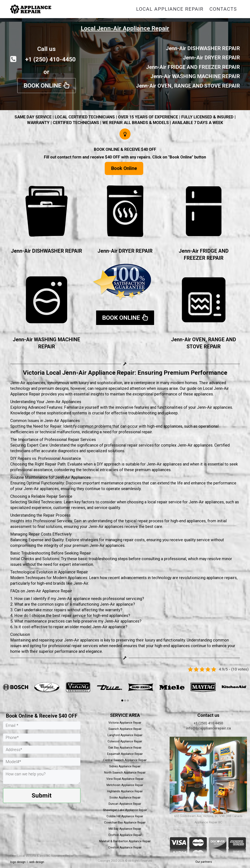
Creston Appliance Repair (125, 847)
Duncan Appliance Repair (125, 804)
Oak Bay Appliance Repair (125, 748)
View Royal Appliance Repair (125, 779)
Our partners (204, 862)
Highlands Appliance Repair (125, 791)
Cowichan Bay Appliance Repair (125, 822)
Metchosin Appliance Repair (125, 785)
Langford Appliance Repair (125, 735)
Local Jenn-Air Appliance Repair (125, 28)
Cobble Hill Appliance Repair (125, 816)
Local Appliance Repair (170, 9)
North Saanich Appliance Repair (125, 773)
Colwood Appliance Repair (125, 741)
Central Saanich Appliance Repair (125, 760)
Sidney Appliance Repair (125, 766)
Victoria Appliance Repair (125, 723)
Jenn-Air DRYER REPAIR (125, 251)
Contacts (223, 9)
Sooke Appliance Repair (125, 798)
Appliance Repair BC (208, 822)
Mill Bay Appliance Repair (125, 829)
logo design (18, 862)
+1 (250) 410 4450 (208, 723)
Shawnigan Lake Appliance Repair (125, 810)
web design (37, 862)
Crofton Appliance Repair (125, 835)
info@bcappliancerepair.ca (208, 728)
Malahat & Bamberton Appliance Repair (125, 841)
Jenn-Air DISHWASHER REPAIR (46, 251)
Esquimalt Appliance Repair (125, 754)
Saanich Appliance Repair (125, 729)
